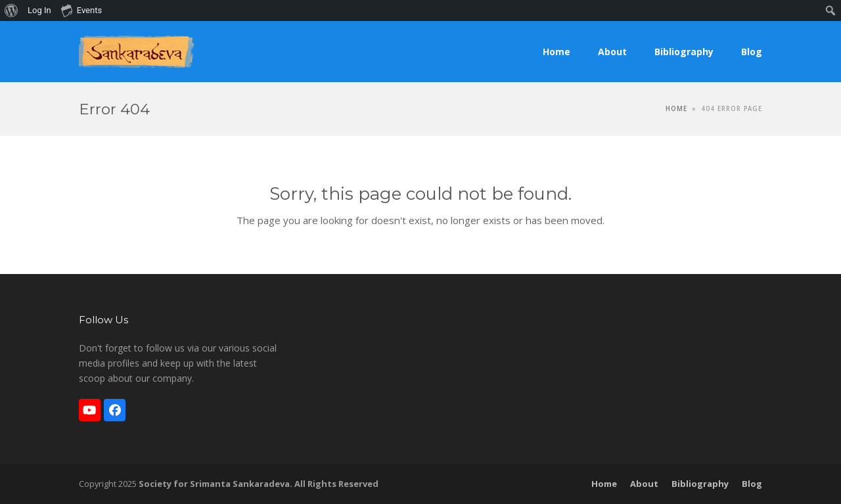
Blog (752, 484)
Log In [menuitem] (39, 10)
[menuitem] (11, 11)
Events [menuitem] (81, 10)
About (644, 484)
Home (604, 484)
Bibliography (700, 484)
